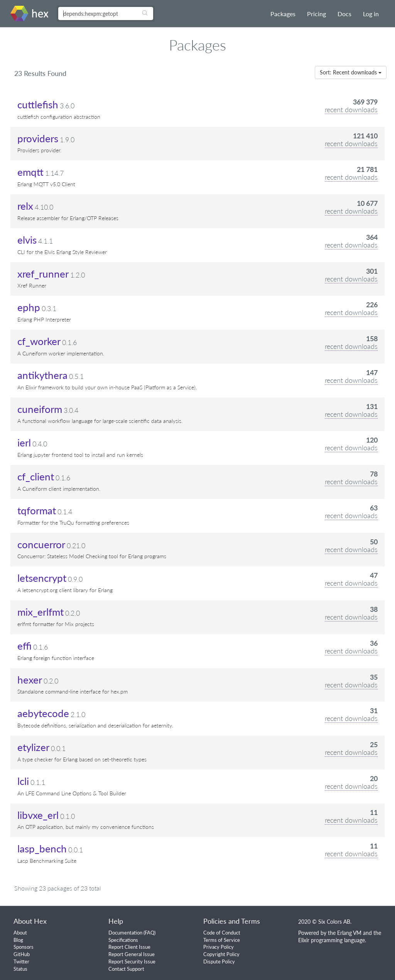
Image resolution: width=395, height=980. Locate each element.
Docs (344, 14)
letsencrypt (42, 578)
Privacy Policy (219, 947)
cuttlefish (38, 104)
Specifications (123, 940)
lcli (23, 781)
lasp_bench (42, 849)
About (20, 933)
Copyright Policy (221, 954)
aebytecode (43, 713)
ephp (29, 307)
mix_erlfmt (41, 612)
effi (24, 646)
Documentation (125, 933)
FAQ (149, 933)
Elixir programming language (332, 940)
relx (25, 206)
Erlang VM (349, 933)
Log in (371, 14)
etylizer (33, 747)
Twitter (21, 961)
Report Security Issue (132, 961)
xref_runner (43, 274)
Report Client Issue (129, 947)
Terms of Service (222, 940)
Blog (18, 940)
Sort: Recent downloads (351, 72)
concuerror (41, 544)
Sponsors (24, 947)
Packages (283, 14)
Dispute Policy (219, 961)
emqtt (30, 172)
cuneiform (40, 409)
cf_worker (39, 341)
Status (20, 969)
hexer (30, 680)
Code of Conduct (222, 933)
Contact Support (126, 969)
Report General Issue (132, 954)
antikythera (42, 375)
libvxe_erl (38, 815)
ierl (24, 443)
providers (38, 138)
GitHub (22, 954)
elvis (27, 240)
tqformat (37, 510)
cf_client (36, 477)
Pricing (317, 14)
